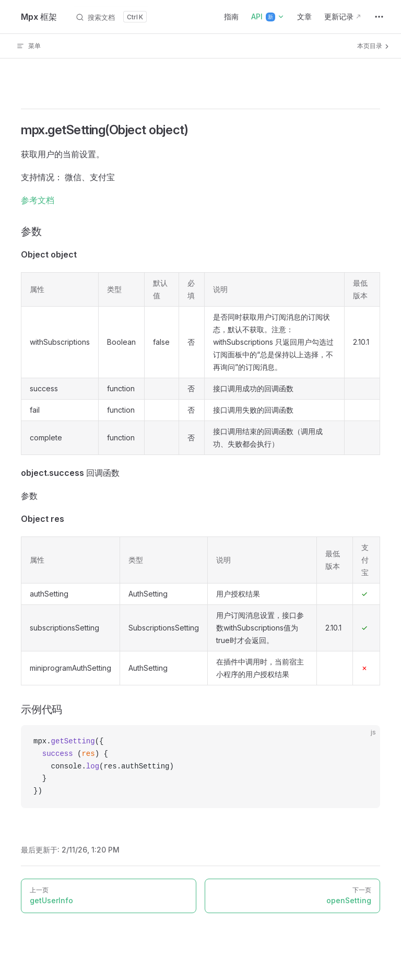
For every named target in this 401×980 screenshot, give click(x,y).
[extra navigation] (379, 17)
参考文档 (38, 200)
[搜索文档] (111, 17)
